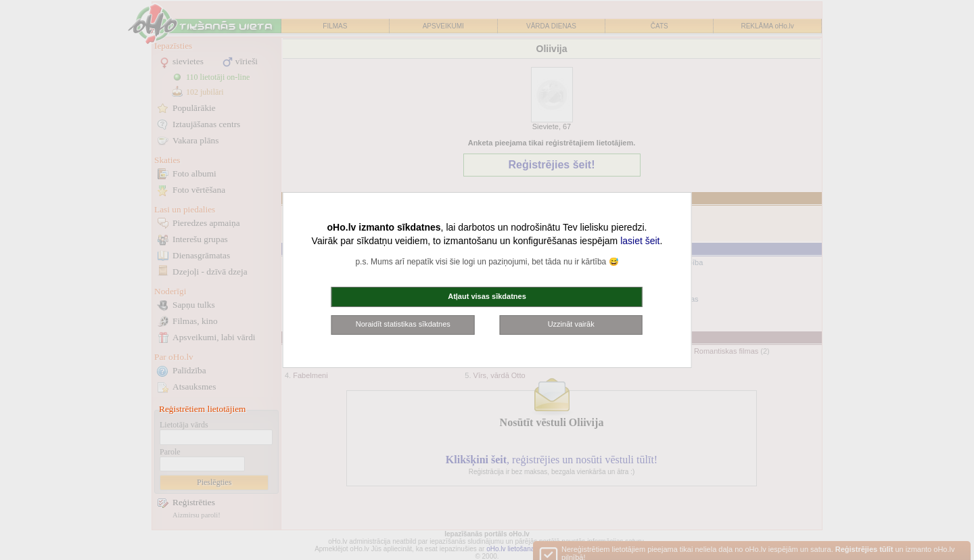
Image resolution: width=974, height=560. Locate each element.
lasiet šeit (640, 241)
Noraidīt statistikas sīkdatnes (403, 324)
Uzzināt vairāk (571, 324)
